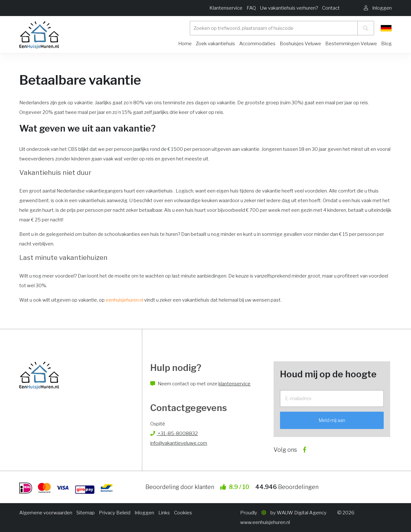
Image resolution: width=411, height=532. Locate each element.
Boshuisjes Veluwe (300, 44)
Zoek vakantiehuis (215, 44)
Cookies (183, 513)
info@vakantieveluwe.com (179, 443)
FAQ (251, 8)
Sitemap (86, 513)
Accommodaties (257, 44)
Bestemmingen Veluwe (351, 44)
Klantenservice (226, 8)
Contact (331, 8)
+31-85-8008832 (174, 433)
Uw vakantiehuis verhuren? (289, 8)
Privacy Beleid (115, 513)
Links (164, 513)
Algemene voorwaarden (46, 513)
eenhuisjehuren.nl (124, 300)
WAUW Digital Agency (302, 513)
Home (185, 44)
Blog (386, 44)
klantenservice (234, 384)
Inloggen (144, 513)
